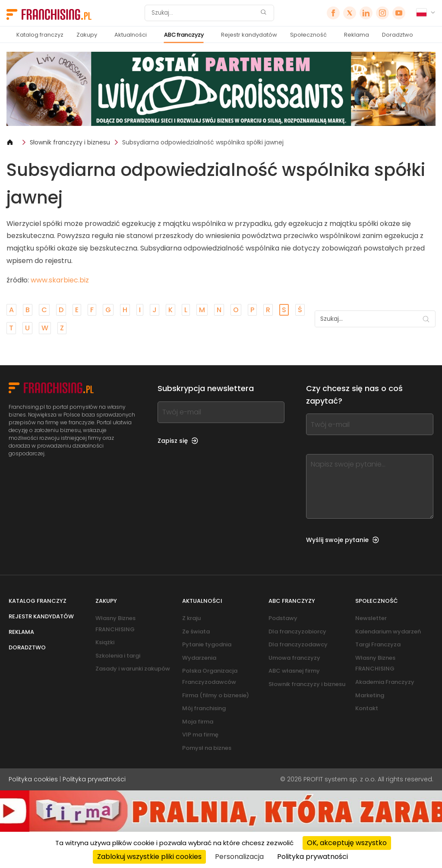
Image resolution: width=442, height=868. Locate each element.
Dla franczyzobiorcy (297, 631)
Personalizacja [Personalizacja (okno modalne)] (239, 857)
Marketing (370, 695)
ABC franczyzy (184, 35)
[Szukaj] (204, 13)
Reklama (357, 35)
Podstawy (283, 618)
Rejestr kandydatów (249, 35)
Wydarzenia (199, 658)
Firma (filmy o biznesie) (216, 695)
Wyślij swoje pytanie (343, 540)
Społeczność (308, 35)
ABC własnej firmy (294, 671)
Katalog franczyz (40, 35)
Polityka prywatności (94, 779)
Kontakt (367, 708)
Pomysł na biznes (207, 748)
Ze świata (196, 631)
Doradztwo (398, 35)
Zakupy (87, 35)
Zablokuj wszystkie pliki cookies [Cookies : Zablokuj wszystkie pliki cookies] (149, 857)
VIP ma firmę (200, 735)
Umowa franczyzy (294, 658)
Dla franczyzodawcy (298, 644)
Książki (105, 642)
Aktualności (131, 35)
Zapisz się (178, 441)
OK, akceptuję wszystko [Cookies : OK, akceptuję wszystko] (347, 843)
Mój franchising (204, 708)
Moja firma (198, 722)
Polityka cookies (33, 779)
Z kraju (191, 618)
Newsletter (371, 618)
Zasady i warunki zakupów (133, 669)
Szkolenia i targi (118, 656)
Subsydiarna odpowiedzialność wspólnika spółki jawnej (203, 142)
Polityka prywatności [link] (313, 857)
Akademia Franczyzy (385, 682)
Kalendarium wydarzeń (388, 631)
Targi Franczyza (378, 644)
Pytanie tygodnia (207, 644)
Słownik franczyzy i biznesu (70, 142)
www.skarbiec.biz (60, 280)
